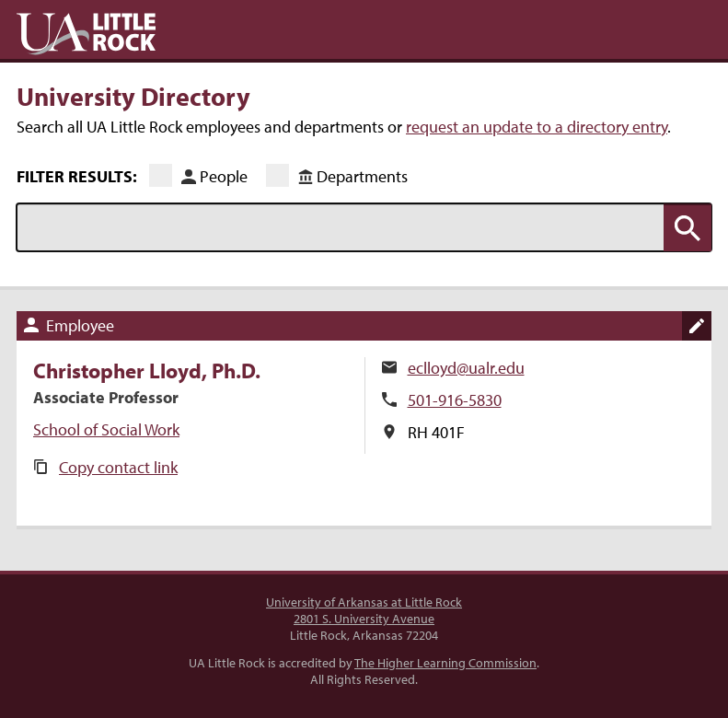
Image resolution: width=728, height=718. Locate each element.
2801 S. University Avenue (364, 619)
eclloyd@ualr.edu (466, 368)
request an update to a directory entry (537, 127)
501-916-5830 (455, 400)
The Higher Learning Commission (445, 663)
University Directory (133, 96)
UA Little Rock (86, 34)
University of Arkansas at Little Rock (364, 602)
